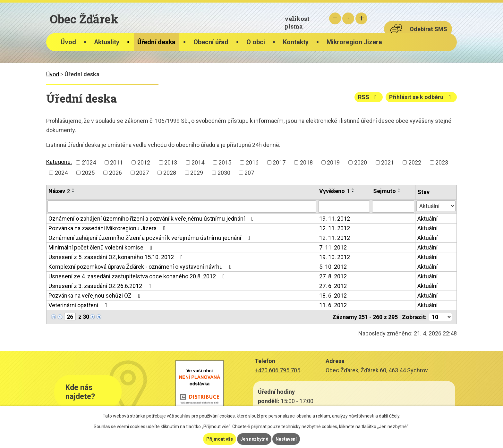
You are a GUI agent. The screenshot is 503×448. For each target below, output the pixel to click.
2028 (170, 173)
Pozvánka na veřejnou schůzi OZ (96, 296)
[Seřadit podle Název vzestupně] (73, 189)
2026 (115, 173)
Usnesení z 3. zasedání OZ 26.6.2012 (101, 286)
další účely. (390, 416)
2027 (142, 173)
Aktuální (427, 219)
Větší (361, 18)
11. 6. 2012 (333, 305)
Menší (335, 18)
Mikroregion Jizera (354, 42)
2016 (252, 162)
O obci (256, 42)
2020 (361, 162)
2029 (197, 173)
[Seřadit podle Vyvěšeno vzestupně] (353, 189)
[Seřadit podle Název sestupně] (73, 191)
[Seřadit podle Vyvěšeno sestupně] (353, 191)
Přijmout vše (220, 439)
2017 (279, 162)
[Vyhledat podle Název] (182, 207)
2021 (388, 162)
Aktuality (107, 42)
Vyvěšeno (334, 191)
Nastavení (286, 439)
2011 (116, 162)
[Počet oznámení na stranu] (440, 317)
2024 (61, 173)
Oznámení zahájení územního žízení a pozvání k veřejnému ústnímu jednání (151, 238)
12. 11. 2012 (335, 228)
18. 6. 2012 (333, 296)
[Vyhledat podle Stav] (436, 206)
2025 (88, 173)
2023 (442, 162)
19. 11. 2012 (335, 219)
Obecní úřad (211, 42)
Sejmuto (384, 191)
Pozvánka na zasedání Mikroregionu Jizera (108, 228)
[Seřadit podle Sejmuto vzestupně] (399, 189)
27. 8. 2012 (333, 276)
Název (59, 191)
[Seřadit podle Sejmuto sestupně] (399, 191)
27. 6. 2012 (333, 286)
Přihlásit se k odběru (421, 97)
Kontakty (296, 42)
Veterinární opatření (79, 305)
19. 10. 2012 (335, 257)
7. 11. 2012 (333, 247)
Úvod (68, 42)
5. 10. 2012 (333, 267)
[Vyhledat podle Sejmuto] (393, 207)
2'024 (89, 162)
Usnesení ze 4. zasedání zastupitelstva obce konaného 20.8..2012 (138, 276)
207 (249, 173)
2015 (225, 162)
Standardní (348, 18)
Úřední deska (156, 42)
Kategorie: (59, 162)
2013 (171, 162)
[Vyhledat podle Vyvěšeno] (344, 207)
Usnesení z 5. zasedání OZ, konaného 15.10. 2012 (117, 257)
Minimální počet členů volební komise (102, 247)
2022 (415, 162)
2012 (144, 162)
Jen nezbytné (254, 439)
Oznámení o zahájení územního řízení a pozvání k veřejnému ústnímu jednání (152, 219)
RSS (369, 97)
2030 (224, 173)
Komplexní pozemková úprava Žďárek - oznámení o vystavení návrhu (141, 267)
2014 (198, 162)
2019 (333, 162)
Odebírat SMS (428, 29)
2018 (306, 162)
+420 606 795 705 (277, 370)
